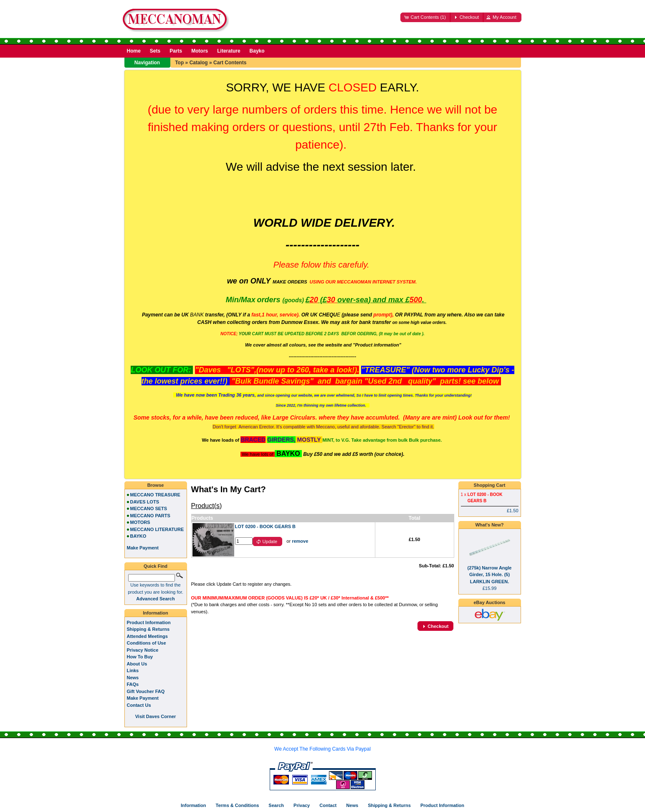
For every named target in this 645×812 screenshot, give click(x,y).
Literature (229, 51)
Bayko (257, 51)
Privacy (302, 805)
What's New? (489, 525)
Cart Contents (230, 63)
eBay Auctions (489, 602)
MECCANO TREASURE (155, 495)
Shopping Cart (490, 485)
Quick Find (156, 566)
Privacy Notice (143, 650)
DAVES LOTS (145, 502)
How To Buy (140, 657)
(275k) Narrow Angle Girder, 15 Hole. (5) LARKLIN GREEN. (490, 575)
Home (134, 51)
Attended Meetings (147, 636)
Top (179, 63)
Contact (328, 805)
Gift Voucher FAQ (146, 691)
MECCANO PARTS (150, 516)
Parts (176, 51)
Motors (200, 51)
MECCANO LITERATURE (157, 529)
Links (133, 670)
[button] (425, 17)
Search (276, 805)
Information (156, 613)
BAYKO (138, 536)
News (133, 678)
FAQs (133, 684)
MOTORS (140, 522)
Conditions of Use (147, 643)
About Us (137, 664)
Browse (156, 485)
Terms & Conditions (238, 805)
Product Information (149, 622)
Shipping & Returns (148, 629)
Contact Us (139, 705)
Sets (155, 51)
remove (300, 541)
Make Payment (143, 698)
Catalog (199, 63)
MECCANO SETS (149, 508)
